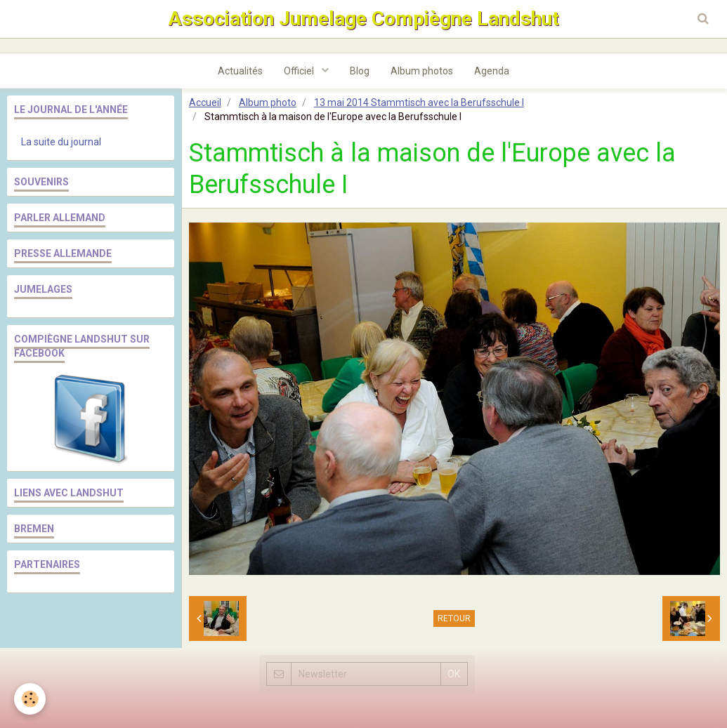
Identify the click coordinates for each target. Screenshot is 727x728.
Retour (454, 618)
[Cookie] (30, 699)
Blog (360, 71)
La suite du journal (61, 142)
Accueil (205, 102)
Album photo (268, 102)
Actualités (240, 71)
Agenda (492, 71)
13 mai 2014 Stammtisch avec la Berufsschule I (419, 102)
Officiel (300, 71)
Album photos (422, 71)
